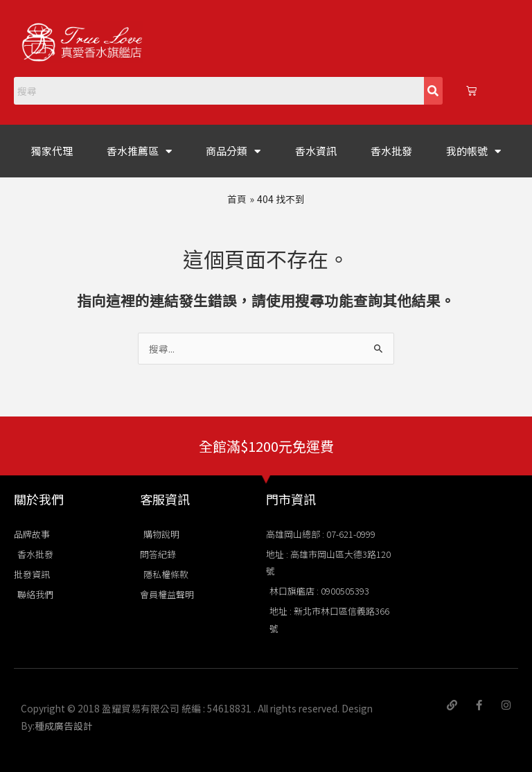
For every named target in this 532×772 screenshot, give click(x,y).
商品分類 (233, 151)
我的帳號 (473, 151)
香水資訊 (316, 151)
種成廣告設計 (64, 726)
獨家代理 (52, 151)
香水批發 (391, 151)
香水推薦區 (139, 151)
